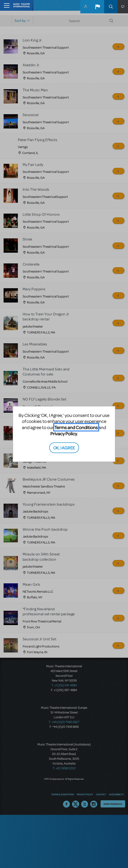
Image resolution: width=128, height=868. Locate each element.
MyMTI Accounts (86, 7)
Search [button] (111, 7)
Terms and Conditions (76, 427)
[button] (97, 7)
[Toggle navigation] (5, 5)
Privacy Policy (64, 434)
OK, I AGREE (64, 447)
